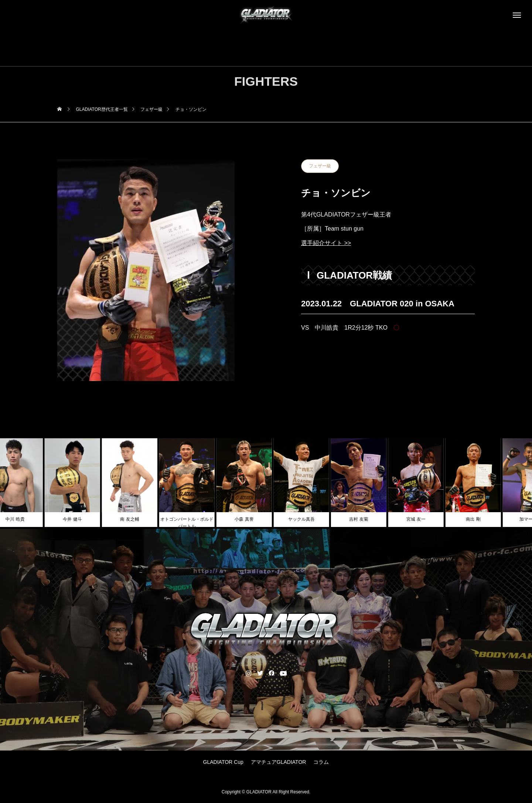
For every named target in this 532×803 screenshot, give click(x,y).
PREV (324, 355)
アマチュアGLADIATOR (279, 762)
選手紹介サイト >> (326, 243)
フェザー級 (320, 166)
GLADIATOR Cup (223, 762)
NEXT (452, 355)
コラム (321, 762)
